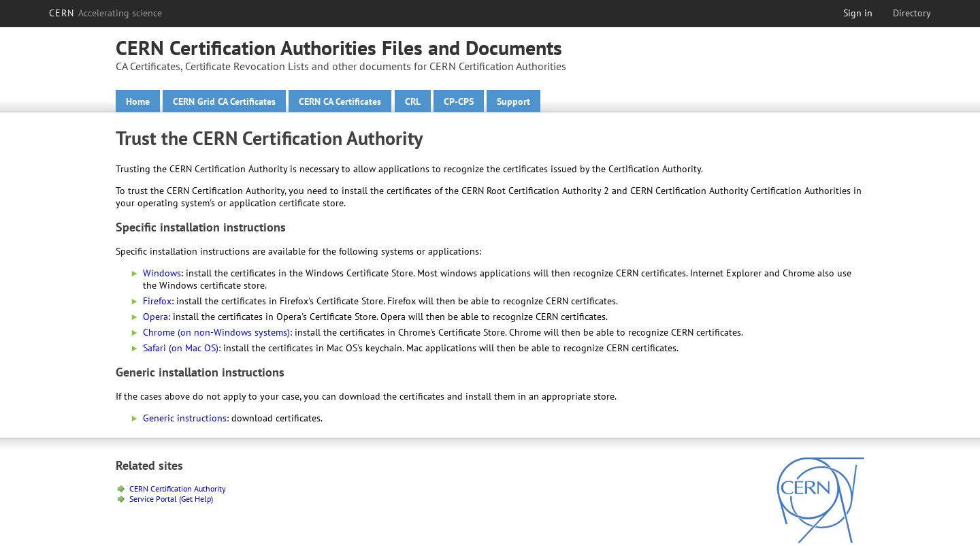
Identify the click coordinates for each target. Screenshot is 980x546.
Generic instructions (185, 418)
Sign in (858, 13)
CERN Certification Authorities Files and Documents (339, 47)
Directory (912, 13)
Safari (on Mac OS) (181, 348)
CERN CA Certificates (340, 101)
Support (513, 101)
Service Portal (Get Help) (171, 499)
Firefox (157, 301)
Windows (162, 273)
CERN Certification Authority (178, 488)
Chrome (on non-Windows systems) (216, 332)
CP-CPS (459, 101)
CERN (105, 13)
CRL (413, 101)
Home (138, 101)
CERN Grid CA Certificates (224, 101)
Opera (156, 317)
